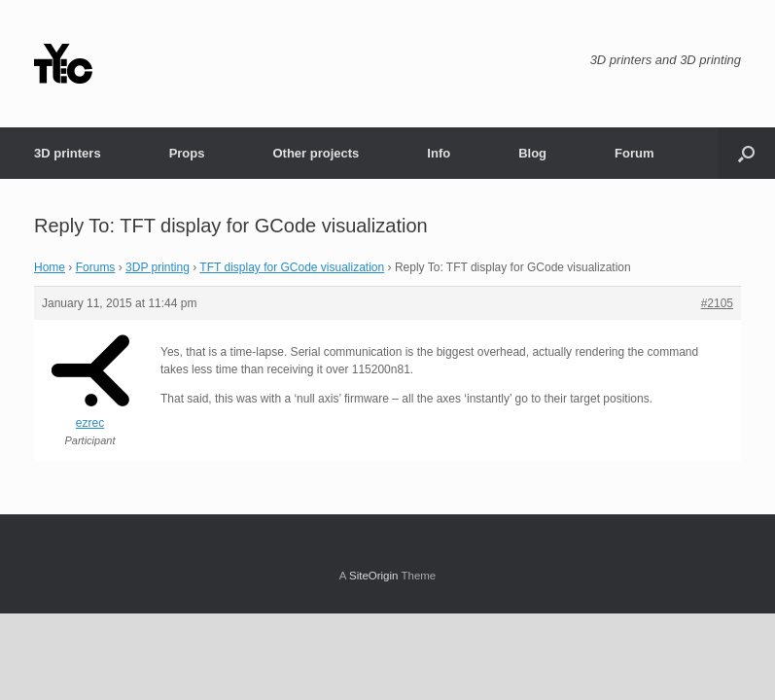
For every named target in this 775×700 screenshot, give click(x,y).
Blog (532, 153)
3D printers (68, 153)
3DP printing (158, 267)
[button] (746, 153)
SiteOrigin (374, 576)
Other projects (316, 153)
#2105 (717, 303)
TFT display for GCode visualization (292, 267)
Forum (634, 153)
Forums (96, 267)
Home (50, 267)
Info (439, 153)
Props (187, 153)
